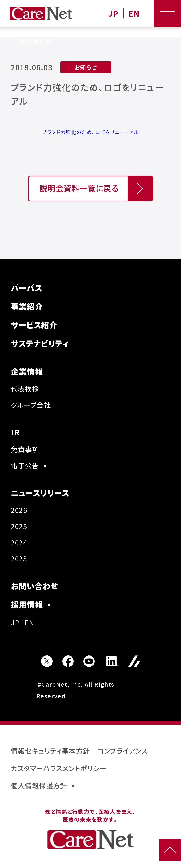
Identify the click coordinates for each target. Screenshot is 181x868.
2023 (19, 558)
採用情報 (31, 604)
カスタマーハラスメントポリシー (59, 768)
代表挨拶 (25, 389)
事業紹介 (27, 306)
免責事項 (25, 449)
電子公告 (29, 465)
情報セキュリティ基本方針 (50, 751)
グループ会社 (31, 405)
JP (113, 13)
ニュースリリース (40, 493)
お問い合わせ (35, 586)
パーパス (27, 288)
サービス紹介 (34, 325)
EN (134, 13)
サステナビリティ (40, 343)
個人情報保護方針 (43, 785)
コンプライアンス (122, 751)
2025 (19, 526)
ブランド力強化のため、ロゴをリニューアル (90, 132)
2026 (19, 510)
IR (15, 432)
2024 (19, 542)
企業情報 (27, 371)
